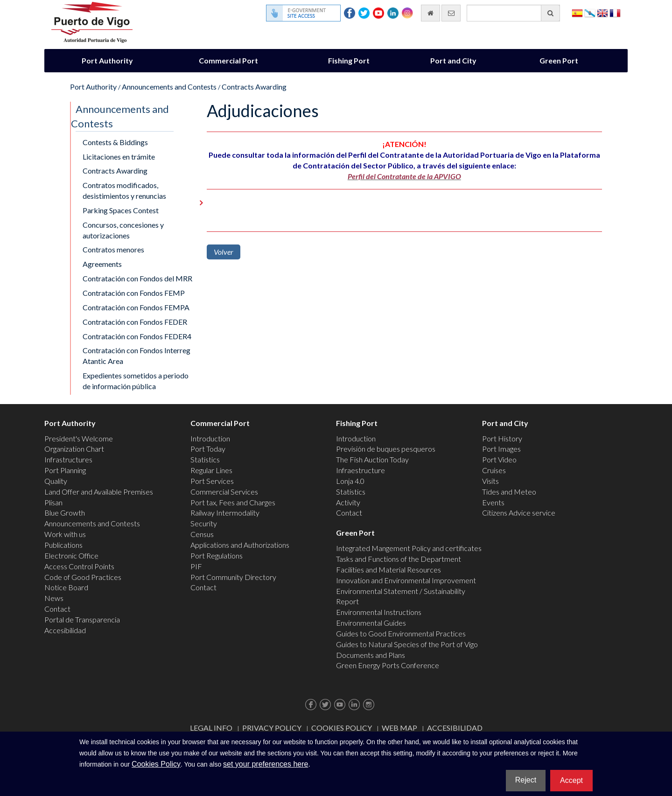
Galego (590, 12)
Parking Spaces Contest (121, 210)
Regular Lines (211, 470)
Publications (63, 545)
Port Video (499, 459)
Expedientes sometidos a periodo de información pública (136, 381)
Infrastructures (68, 459)
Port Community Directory (233, 577)
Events (493, 502)
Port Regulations (217, 555)
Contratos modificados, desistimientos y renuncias (124, 190)
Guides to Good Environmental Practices (401, 633)
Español (577, 12)
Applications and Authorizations (240, 545)
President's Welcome (79, 438)
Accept (571, 780)
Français (615, 12)
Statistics (205, 459)
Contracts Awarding (254, 87)
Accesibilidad (65, 630)
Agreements (102, 264)
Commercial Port (228, 60)
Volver (224, 252)
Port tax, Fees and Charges (233, 502)
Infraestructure (360, 470)
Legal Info (211, 728)
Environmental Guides (371, 623)
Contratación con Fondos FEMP (134, 293)
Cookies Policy (342, 728)
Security (204, 523)
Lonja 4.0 (350, 481)
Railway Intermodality (225, 513)
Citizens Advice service (519, 513)
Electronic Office (71, 555)
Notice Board (66, 587)
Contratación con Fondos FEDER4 (137, 336)
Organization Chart (74, 449)
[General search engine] (513, 13)
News (54, 598)
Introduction (210, 438)
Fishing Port (349, 60)
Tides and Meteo (509, 492)
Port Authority (107, 60)
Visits (490, 481)
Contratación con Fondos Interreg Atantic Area (136, 356)
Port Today (208, 449)
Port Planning (65, 470)
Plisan (53, 502)
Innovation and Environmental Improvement (406, 580)
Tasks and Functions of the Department (399, 559)
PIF (196, 566)
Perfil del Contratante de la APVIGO (404, 176)
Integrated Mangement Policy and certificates (409, 548)
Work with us (65, 534)
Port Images (501, 449)
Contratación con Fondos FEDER (135, 322)
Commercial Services (224, 492)
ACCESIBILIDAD (455, 728)
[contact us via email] (451, 13)
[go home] (430, 13)
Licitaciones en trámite (119, 157)
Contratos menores (113, 249)
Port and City (453, 60)
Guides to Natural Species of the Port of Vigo (407, 644)
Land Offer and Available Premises (99, 492)
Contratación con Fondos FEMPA (136, 307)
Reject (526, 780)
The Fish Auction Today (372, 459)
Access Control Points (79, 566)
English (602, 12)
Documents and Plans (371, 655)
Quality (56, 481)
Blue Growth (65, 513)
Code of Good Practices (83, 577)
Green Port (559, 60)
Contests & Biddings (115, 142)
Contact (57, 609)
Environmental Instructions (379, 612)
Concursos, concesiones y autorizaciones (123, 230)
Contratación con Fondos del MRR (137, 278)
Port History (502, 438)
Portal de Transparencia (82, 619)
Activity (348, 502)
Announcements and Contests (169, 87)
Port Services (212, 481)
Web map (399, 728)
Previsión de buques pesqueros (386, 449)
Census (202, 534)
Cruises (494, 470)
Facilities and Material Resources (388, 569)
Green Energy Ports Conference (388, 665)
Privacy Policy (272, 728)
